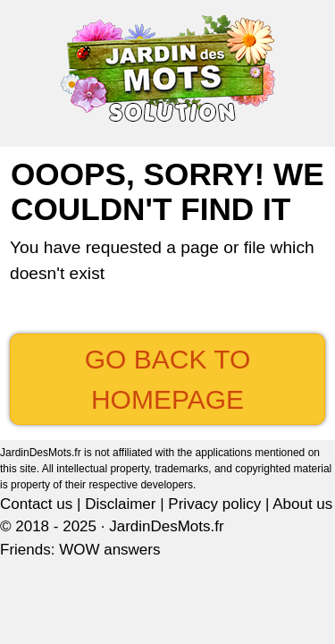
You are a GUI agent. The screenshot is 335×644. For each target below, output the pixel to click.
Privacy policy (214, 504)
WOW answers (109, 550)
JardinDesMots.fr (166, 526)
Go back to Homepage (168, 379)
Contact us (36, 504)
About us (302, 504)
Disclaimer (120, 504)
